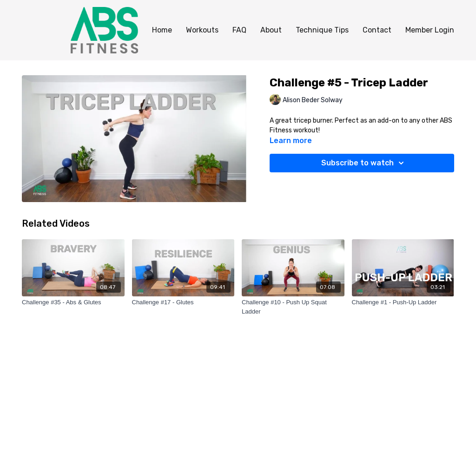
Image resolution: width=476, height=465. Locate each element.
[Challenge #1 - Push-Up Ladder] (403, 302)
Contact (377, 30)
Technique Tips (322, 30)
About (271, 30)
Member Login (430, 30)
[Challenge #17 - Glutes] (183, 302)
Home (162, 30)
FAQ (239, 30)
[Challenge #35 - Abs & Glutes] (73, 302)
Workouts (202, 30)
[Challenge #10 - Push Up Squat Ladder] (293, 307)
